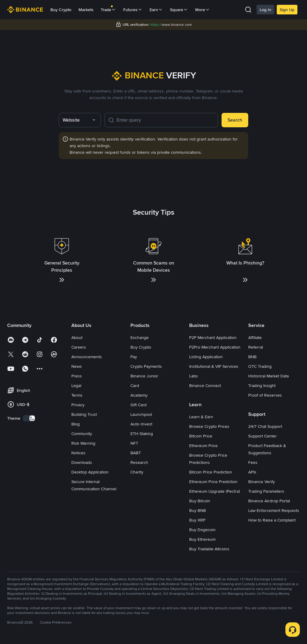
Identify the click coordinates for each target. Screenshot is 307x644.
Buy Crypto (61, 10)
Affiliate (255, 337)
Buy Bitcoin (200, 501)
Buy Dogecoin (202, 530)
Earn (156, 10)
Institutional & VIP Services (214, 366)
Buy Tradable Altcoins (209, 549)
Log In (265, 10)
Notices (78, 453)
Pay (134, 357)
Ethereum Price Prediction (213, 482)
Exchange (140, 337)
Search (235, 120)
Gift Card (139, 405)
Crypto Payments (146, 366)
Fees (253, 462)
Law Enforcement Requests (274, 510)
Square (179, 10)
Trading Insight (262, 385)
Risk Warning (83, 443)
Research (139, 462)
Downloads (82, 462)
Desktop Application (90, 472)
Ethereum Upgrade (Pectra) (215, 491)
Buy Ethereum (202, 539)
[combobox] (80, 120)
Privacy (78, 405)
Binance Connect (205, 385)
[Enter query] (165, 120)
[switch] (29, 418)
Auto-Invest (141, 424)
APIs (252, 472)
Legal (76, 385)
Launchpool (141, 414)
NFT (134, 443)
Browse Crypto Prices (209, 426)
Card (135, 385)
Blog (76, 424)
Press (77, 376)
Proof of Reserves (265, 395)
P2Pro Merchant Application (215, 347)
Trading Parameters (266, 491)
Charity (137, 472)
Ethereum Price (203, 446)
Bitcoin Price (201, 436)
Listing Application (206, 357)
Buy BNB (198, 510)
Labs (194, 376)
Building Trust (84, 414)
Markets (86, 10)
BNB (252, 357)
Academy (139, 395)
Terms (77, 395)
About (77, 337)
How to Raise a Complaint (272, 520)
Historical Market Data (268, 376)
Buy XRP (197, 520)
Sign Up (287, 10)
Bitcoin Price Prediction (211, 472)
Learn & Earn (201, 417)
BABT (136, 453)
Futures (133, 10)
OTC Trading (260, 366)
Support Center (262, 436)
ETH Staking (142, 434)
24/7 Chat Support (265, 426)
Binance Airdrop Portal (269, 501)
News (77, 366)
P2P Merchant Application (213, 337)
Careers (79, 347)
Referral (256, 347)
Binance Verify (262, 482)
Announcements (87, 357)
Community (82, 434)
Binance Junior (144, 376)
